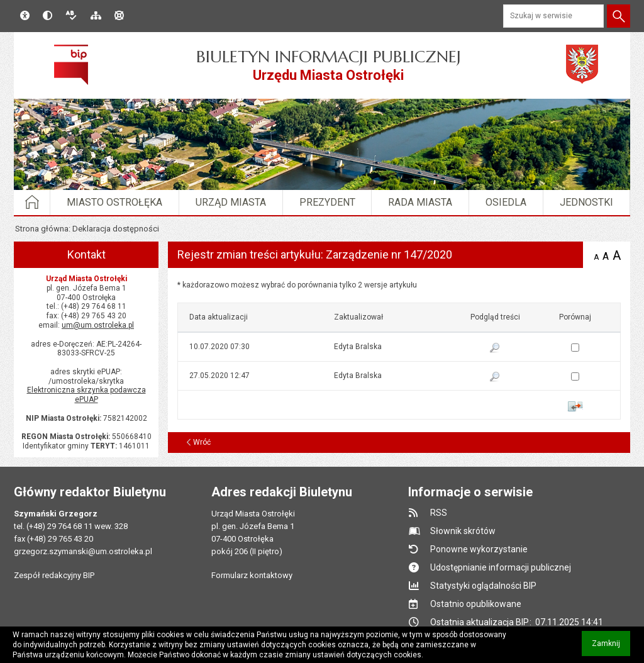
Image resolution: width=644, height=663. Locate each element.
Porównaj (575, 406)
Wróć (202, 442)
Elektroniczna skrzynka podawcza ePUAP (86, 395)
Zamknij (611, 648)
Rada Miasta (420, 202)
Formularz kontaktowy (252, 575)
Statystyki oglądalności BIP (483, 586)
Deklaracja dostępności (116, 229)
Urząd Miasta (231, 202)
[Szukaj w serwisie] (553, 16)
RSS (439, 513)
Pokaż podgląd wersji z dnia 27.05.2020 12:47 (495, 377)
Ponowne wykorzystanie (479, 549)
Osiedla (506, 202)
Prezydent (327, 202)
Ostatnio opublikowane (476, 604)
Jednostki (586, 202)
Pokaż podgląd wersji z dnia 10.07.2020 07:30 (495, 348)
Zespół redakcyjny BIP (54, 575)
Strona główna (42, 229)
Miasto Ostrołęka (114, 202)
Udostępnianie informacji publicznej (501, 567)
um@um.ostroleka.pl (98, 325)
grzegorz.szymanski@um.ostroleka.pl (83, 551)
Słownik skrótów (463, 531)
